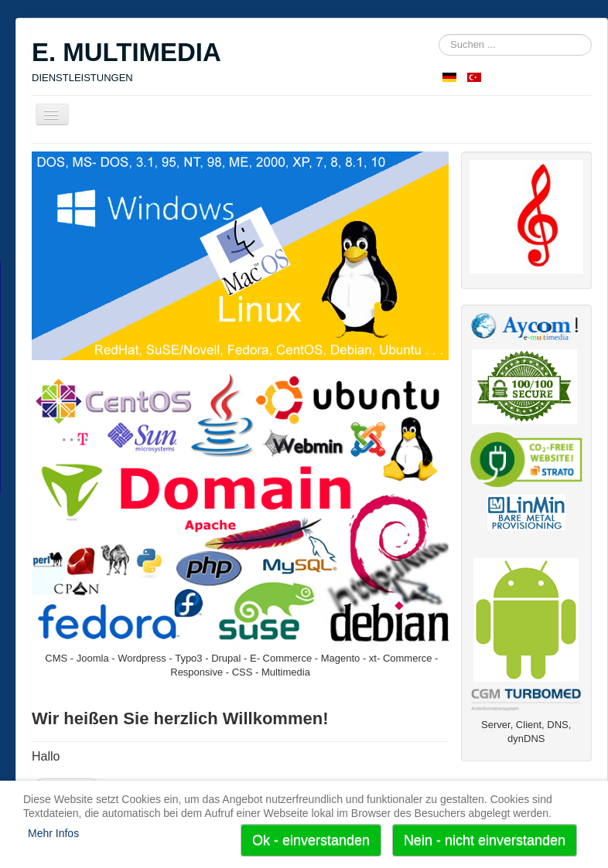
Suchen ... (439, 34)
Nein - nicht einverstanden (485, 840)
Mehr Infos (53, 833)
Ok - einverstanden (311, 840)
